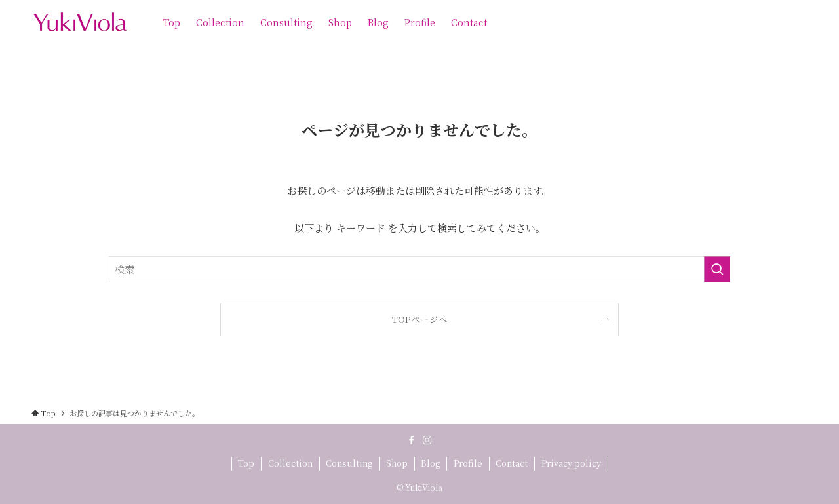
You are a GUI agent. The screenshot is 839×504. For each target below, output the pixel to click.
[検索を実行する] (717, 269)
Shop (397, 463)
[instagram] (427, 440)
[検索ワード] (419, 269)
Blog (430, 463)
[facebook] (412, 440)
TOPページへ (420, 319)
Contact (512, 463)
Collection (290, 463)
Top (246, 463)
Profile (468, 463)
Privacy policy (571, 463)
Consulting (349, 463)
